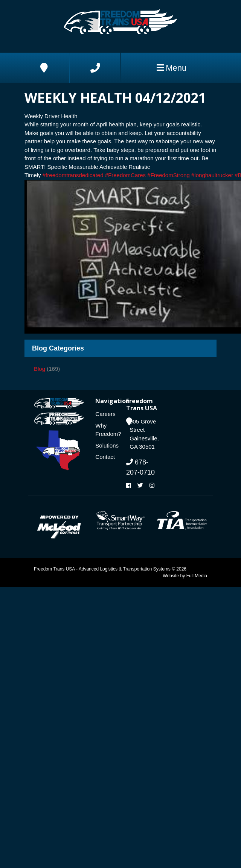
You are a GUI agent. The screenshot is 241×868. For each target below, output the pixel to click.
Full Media (197, 576)
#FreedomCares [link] (125, 175)
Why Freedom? (105, 430)
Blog (40, 369)
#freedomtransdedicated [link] (73, 175)
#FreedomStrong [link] (169, 175)
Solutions (105, 445)
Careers (105, 414)
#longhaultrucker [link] (212, 175)
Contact (105, 457)
